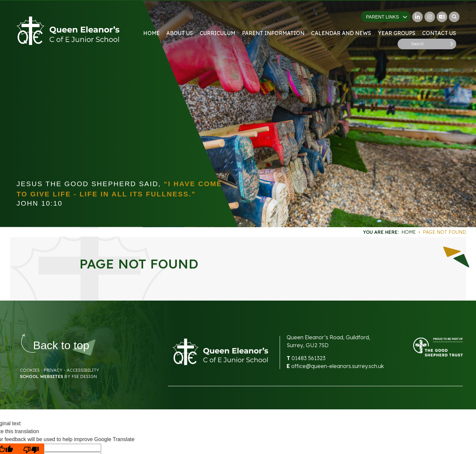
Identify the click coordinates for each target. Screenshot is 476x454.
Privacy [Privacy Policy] (53, 370)
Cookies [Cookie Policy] (30, 370)
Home (409, 232)
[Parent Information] (273, 20)
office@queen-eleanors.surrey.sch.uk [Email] (337, 366)
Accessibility (83, 370)
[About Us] (180, 20)
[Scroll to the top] (61, 345)
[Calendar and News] (341, 20)
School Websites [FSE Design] (41, 376)
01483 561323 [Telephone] (309, 358)
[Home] (68, 31)
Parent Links (387, 17)
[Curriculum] (218, 20)
